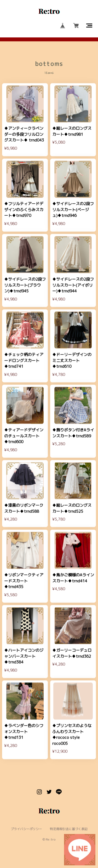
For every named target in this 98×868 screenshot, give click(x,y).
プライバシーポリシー (26, 829)
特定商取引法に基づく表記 (69, 829)
